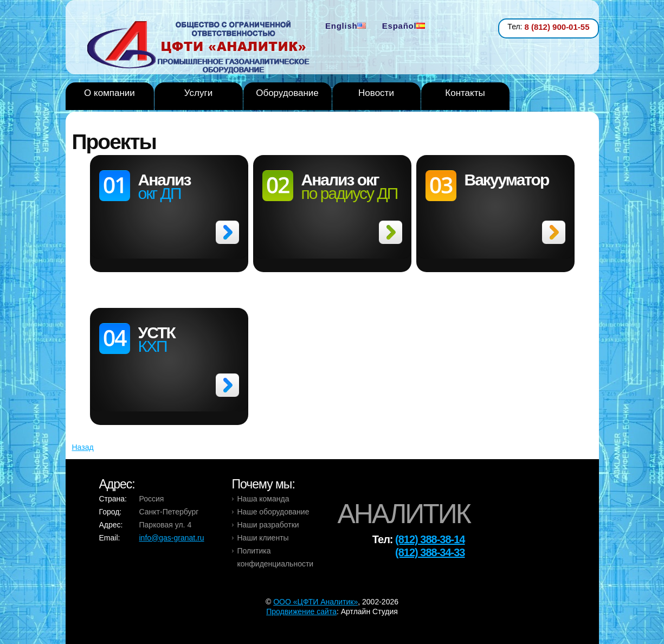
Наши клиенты (263, 538)
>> (227, 232)
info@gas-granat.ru (172, 538)
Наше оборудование (273, 512)
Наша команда (263, 499)
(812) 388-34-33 (430, 552)
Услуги (198, 93)
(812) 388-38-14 (430, 539)
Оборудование (287, 93)
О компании (109, 93)
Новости (376, 93)
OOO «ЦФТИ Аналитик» (315, 602)
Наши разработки (268, 525)
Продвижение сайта (301, 611)
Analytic (202, 48)
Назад (83, 447)
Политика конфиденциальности (276, 557)
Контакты (465, 93)
